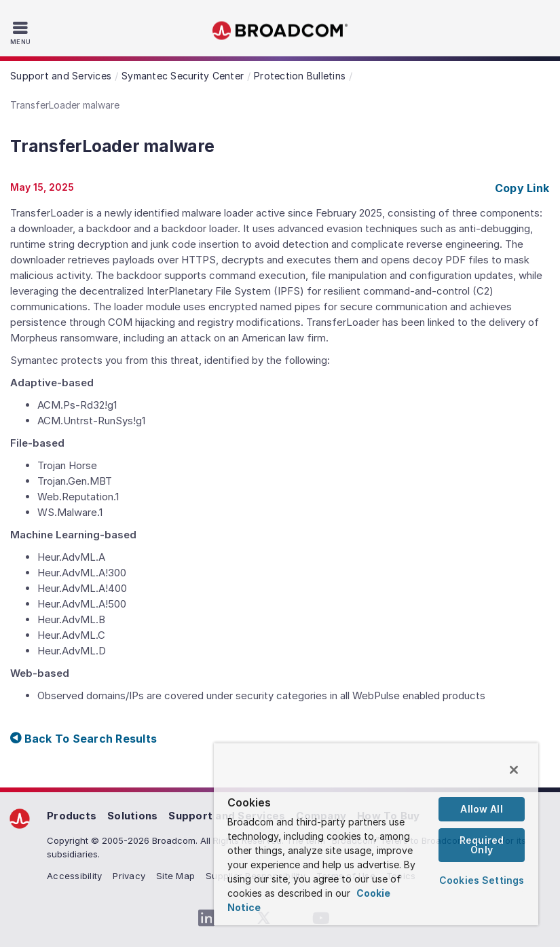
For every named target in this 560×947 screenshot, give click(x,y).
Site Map (175, 876)
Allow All (481, 809)
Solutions (132, 816)
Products (72, 816)
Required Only (482, 845)
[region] (376, 834)
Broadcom (280, 31)
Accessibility (74, 876)
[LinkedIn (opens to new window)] (207, 918)
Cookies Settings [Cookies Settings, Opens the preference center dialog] (482, 880)
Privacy (129, 876)
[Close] (514, 770)
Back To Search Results (83, 739)
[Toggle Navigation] (22, 33)
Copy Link (522, 188)
